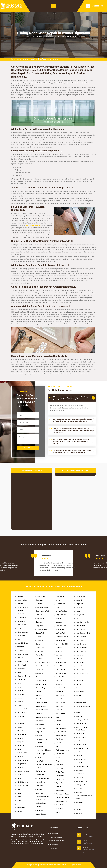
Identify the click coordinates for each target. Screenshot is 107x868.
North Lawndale (61, 703)
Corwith (19, 793)
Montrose (59, 651)
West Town (79, 778)
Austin (19, 639)
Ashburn (19, 628)
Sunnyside (79, 684)
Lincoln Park (40, 810)
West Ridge (79, 770)
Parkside (59, 743)
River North (60, 805)
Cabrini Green (21, 731)
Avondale (20, 650)
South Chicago (80, 629)
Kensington (40, 786)
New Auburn (60, 681)
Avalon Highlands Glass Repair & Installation (54, 865)
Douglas (19, 811)
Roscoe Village (80, 596)
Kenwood (39, 789)
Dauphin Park (21, 808)
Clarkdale (20, 775)
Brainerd (19, 683)
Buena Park (20, 724)
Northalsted (60, 710)
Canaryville (20, 742)
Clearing (19, 778)
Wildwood (79, 792)
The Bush (79, 688)
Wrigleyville (79, 813)
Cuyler (19, 804)
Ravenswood (60, 790)
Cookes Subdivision (23, 786)
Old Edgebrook (61, 728)
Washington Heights (82, 720)
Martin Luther (60, 629)
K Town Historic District (44, 778)
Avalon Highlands (22, 59)
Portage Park (60, 776)
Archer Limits (21, 621)
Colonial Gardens (22, 782)
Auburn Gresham (22, 632)
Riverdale (59, 812)
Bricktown (20, 687)
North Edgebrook (61, 699)
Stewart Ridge (80, 666)
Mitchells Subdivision (63, 644)
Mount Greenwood (62, 662)
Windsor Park (80, 802)
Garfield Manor (41, 684)
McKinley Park (61, 633)
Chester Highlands (23, 760)
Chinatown (20, 767)
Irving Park (40, 761)
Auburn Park (21, 636)
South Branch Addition (83, 622)
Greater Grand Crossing (44, 717)
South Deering (80, 640)
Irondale (39, 757)
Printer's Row (60, 779)
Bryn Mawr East (22, 709)
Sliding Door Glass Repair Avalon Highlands (44, 59)
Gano (38, 677)
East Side (39, 615)
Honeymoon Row (42, 739)
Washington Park (81, 724)
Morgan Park (60, 659)
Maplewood (60, 622)
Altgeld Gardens (22, 600)
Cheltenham (20, 756)
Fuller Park (40, 659)
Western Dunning (81, 781)
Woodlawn (79, 810)
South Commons (81, 637)
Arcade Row (20, 614)
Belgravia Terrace (22, 661)
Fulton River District (43, 666)
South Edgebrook (81, 644)
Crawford (19, 800)
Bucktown (20, 720)
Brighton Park (21, 694)
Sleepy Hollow (80, 615)
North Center (60, 695)
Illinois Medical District (43, 750)
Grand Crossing (41, 706)
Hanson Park (40, 728)
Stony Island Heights (82, 673)
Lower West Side (61, 611)
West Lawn (79, 752)
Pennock (59, 746)
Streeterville (79, 677)
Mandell (58, 618)
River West (59, 809)
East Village (40, 618)
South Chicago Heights (83, 633)
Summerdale (80, 681)
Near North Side (61, 670)
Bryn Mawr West (22, 713)
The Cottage (80, 692)
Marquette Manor (61, 626)
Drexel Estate (41, 596)
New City (59, 684)
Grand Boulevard (42, 703)
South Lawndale (81, 651)
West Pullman (80, 763)
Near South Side (61, 673)
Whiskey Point (80, 785)
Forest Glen (40, 648)
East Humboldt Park (43, 611)
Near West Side (61, 677)
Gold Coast (40, 699)
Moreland (59, 655)
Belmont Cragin (22, 665)
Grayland (39, 714)
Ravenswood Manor (62, 798)
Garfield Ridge (41, 688)
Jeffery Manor (41, 775)
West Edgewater (81, 737)
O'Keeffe (59, 721)
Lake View (40, 793)
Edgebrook (40, 622)
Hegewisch (40, 732)
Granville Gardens (42, 710)
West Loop (79, 756)
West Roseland (80, 774)
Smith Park (79, 618)
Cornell (19, 789)
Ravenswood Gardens (63, 794)
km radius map (32, 500)
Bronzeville (20, 698)
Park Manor (60, 739)
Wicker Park (79, 788)
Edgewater (40, 626)
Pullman (59, 787)
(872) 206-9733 (98, 6)
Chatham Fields (22, 753)
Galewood (39, 673)
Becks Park (20, 658)
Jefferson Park (41, 771)
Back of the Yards (22, 654)
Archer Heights (21, 617)
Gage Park (40, 670)
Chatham (19, 749)
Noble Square (60, 692)
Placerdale (59, 768)
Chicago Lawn (21, 764)
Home (13, 59)
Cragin (19, 797)
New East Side (61, 688)
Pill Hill (58, 757)
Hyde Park (40, 746)
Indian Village (41, 754)
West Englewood (81, 745)
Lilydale (39, 807)
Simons (78, 611)
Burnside (19, 727)
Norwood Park (60, 714)
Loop (58, 607)
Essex (38, 644)
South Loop (79, 655)
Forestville (39, 655)
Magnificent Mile (61, 615)
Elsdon (38, 637)
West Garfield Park (82, 748)
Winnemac (79, 806)
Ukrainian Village (81, 703)
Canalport (20, 738)
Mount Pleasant (61, 666)
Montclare (59, 648)
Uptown (78, 713)
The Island (79, 695)
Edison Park (40, 633)
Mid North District (61, 640)
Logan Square (60, 604)
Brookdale (20, 702)
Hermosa (39, 735)
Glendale (39, 695)
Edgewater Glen (41, 629)
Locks (58, 600)
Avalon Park (20, 647)
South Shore (80, 662)
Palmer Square (61, 735)
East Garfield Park (42, 607)
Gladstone (39, 692)
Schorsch (79, 607)
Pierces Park (60, 754)
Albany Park (20, 596)
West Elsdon (80, 741)
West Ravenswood (82, 767)
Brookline (20, 705)
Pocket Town (60, 772)
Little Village (60, 596)
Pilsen (58, 761)
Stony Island (80, 670)
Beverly (19, 672)
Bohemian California (23, 676)
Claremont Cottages (23, 771)
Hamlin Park (40, 724)
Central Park (21, 746)
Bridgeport (20, 691)
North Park (59, 706)
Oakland (59, 724)
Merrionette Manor (62, 637)
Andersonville (21, 604)
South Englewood (81, 648)
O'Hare (58, 717)
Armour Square (21, 625)
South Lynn (79, 659)
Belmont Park (21, 669)
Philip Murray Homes (63, 750)
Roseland (79, 600)
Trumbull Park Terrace (83, 699)
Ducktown (39, 600)
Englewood (40, 640)
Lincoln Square (41, 814)
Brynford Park (21, 716)
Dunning (39, 604)
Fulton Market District (43, 662)
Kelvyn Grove (41, 782)
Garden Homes (41, 681)
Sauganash (79, 604)
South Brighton (80, 626)
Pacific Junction (61, 732)
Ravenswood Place (62, 801)
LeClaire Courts (41, 803)
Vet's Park (79, 716)
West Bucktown (81, 734)
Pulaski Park (60, 783)
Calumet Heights (22, 735)
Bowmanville (21, 680)
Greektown (40, 721)
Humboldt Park (41, 743)
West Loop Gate (81, 759)
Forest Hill (39, 651)
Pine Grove (60, 765)
